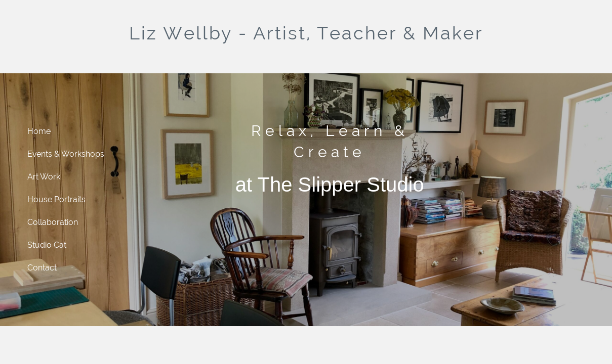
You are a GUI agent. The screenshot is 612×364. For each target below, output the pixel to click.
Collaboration (53, 222)
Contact (42, 268)
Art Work (44, 177)
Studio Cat (47, 245)
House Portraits (56, 199)
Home (39, 131)
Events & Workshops (66, 154)
